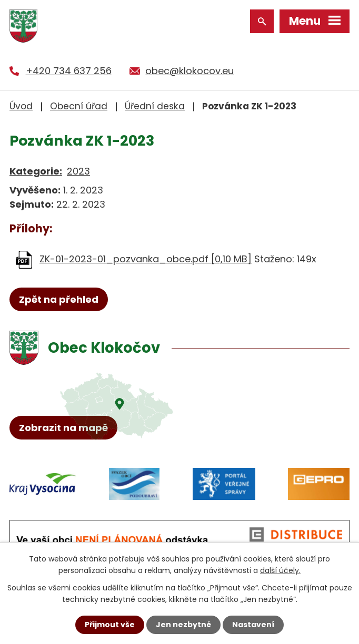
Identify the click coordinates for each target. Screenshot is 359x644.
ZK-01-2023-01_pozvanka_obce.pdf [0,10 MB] (146, 259)
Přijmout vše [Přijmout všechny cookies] (110, 625)
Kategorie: (36, 171)
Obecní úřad (79, 106)
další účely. (280, 570)
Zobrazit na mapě (63, 428)
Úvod (21, 106)
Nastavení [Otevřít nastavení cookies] (253, 625)
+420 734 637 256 (69, 71)
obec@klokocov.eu (190, 71)
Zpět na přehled (59, 299)
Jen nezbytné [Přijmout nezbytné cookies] (183, 625)
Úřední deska (155, 106)
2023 (78, 171)
